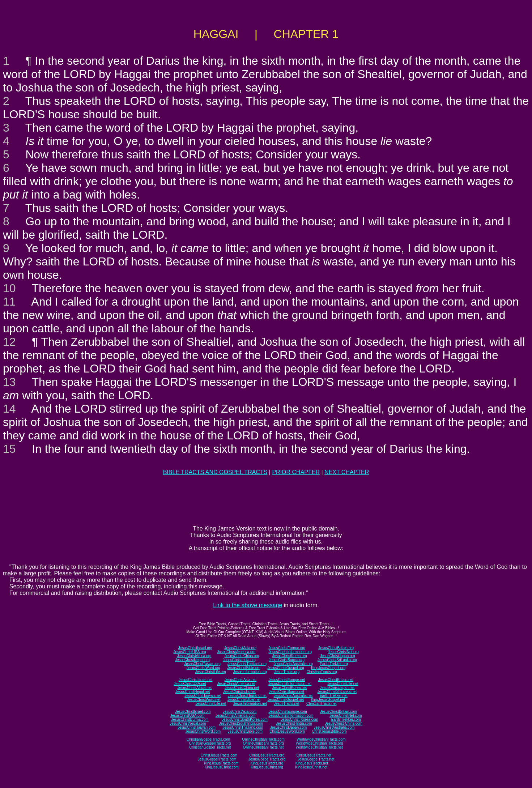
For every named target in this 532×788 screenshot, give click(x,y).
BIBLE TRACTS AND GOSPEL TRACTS (215, 472)
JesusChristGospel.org (286, 668)
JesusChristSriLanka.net (337, 692)
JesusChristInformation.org (290, 652)
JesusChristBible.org (244, 668)
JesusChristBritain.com (339, 712)
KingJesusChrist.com (222, 767)
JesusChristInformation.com (291, 715)
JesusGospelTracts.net (316, 759)
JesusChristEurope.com (288, 712)
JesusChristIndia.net (239, 692)
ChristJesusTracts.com (219, 755)
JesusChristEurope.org (287, 648)
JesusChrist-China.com (343, 723)
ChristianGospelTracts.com (208, 739)
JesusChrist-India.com (294, 723)
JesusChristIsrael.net (195, 680)
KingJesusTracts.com (221, 763)
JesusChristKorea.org (289, 656)
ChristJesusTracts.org (267, 755)
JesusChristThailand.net (247, 696)
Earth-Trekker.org (334, 664)
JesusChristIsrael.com (193, 712)
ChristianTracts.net (322, 704)
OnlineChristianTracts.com (263, 739)
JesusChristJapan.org (338, 656)
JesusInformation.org (250, 672)
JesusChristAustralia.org (293, 664)
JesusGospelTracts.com (217, 759)
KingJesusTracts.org (267, 763)
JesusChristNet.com (346, 715)
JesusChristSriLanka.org (337, 660)
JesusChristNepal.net (193, 692)
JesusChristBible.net (244, 700)
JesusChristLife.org (210, 672)
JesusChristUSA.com (187, 715)
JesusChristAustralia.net (293, 696)
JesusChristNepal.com (188, 723)
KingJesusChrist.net (311, 767)
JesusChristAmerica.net (236, 684)
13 (9, 382)
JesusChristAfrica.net (195, 688)
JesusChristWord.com (203, 731)
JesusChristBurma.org (287, 660)
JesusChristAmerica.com (236, 715)
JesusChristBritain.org (336, 648)
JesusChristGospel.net (286, 700)
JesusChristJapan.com (288, 727)
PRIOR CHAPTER (296, 472)
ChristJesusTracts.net (314, 755)
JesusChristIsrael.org (195, 648)
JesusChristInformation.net (290, 684)
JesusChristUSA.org (190, 652)
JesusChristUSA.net (190, 684)
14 (9, 409)
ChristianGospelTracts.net (210, 747)
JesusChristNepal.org (192, 660)
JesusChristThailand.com (243, 727)
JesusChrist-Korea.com (299, 719)
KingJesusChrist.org (267, 767)
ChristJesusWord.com (287, 731)
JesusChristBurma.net (286, 692)
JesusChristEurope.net (287, 680)
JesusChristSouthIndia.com (241, 723)
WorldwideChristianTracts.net (319, 747)
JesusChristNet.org (343, 652)
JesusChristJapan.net (337, 688)
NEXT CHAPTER (347, 472)
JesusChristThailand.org (247, 664)
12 (9, 342)
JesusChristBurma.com (190, 719)
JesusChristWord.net (204, 700)
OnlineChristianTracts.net (263, 747)
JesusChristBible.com (245, 731)
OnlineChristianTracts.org (263, 743)
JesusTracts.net (286, 704)
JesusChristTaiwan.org (202, 664)
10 (9, 288)
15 (9, 449)
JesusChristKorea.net (289, 688)
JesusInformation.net (250, 704)
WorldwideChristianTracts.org (320, 743)
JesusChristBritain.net (336, 680)
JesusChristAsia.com (240, 712)
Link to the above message (248, 605)
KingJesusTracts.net (312, 763)
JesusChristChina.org (242, 656)
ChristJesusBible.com (329, 731)
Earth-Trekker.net (334, 696)
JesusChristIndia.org (239, 660)
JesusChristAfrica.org (194, 656)
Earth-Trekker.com (346, 719)
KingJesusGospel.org (328, 668)
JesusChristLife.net (343, 684)
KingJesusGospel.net (328, 700)
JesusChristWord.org (203, 668)
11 (9, 302)
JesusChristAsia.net (241, 680)
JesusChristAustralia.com (334, 727)
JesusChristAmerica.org (236, 652)
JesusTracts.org (287, 672)
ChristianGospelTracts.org (210, 743)
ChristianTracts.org (322, 672)
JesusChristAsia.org (240, 648)
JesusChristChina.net (242, 688)
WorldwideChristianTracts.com (321, 739)
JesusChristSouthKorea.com (245, 719)
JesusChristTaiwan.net (203, 696)
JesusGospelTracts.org (267, 759)
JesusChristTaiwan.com (197, 727)
